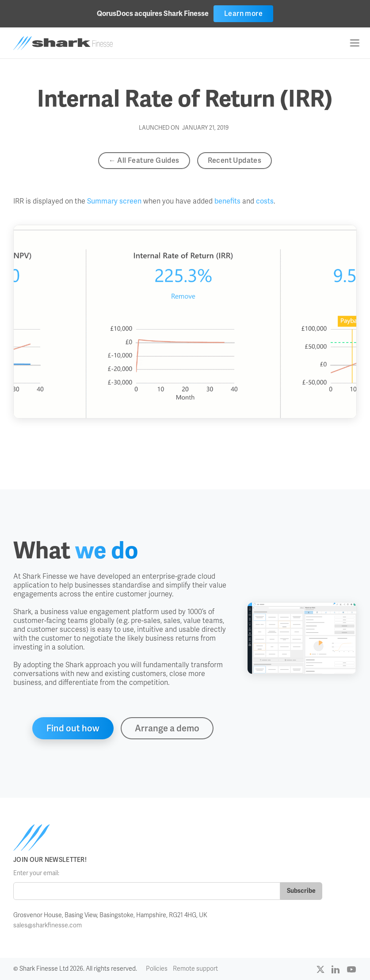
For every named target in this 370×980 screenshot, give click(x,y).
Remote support (195, 969)
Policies (157, 969)
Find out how (73, 728)
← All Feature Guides (144, 160)
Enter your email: (36, 873)
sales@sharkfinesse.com (48, 925)
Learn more (243, 13)
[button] (355, 43)
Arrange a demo (167, 728)
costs (265, 201)
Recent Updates (235, 160)
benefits (228, 201)
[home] (63, 43)
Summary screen (114, 201)
